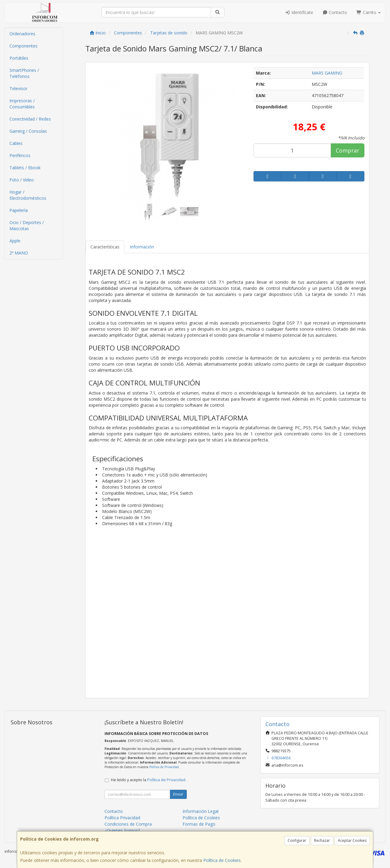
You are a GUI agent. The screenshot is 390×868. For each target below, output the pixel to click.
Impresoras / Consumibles (22, 104)
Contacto (335, 12)
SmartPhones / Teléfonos (24, 73)
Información (142, 247)
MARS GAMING (327, 73)
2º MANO (19, 253)
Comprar (347, 150)
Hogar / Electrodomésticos (28, 195)
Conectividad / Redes (30, 119)
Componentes (23, 46)
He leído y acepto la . (149, 780)
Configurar (297, 840)
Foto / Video (22, 180)
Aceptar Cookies (352, 840)
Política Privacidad (122, 818)
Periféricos (20, 155)
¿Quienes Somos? (122, 830)
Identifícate (299, 12)
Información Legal (200, 811)
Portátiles (19, 58)
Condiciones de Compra (128, 824)
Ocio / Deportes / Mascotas (27, 225)
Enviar (178, 794)
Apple (15, 241)
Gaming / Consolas (28, 131)
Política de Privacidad (164, 767)
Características (105, 247)
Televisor (18, 88)
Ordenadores (22, 34)
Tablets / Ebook (25, 168)
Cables (16, 143)
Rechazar (322, 840)
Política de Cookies (222, 860)
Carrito (368, 12)
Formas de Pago (199, 824)
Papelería (19, 210)
